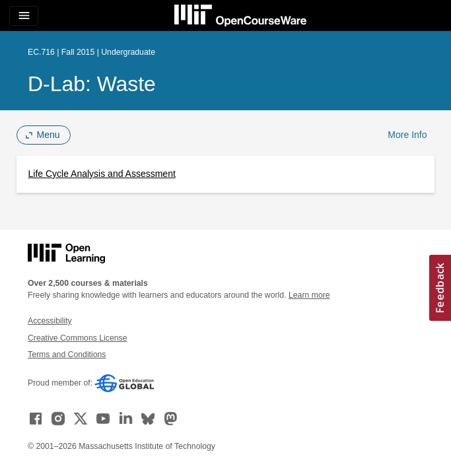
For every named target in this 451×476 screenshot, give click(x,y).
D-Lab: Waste (92, 84)
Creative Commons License (77, 338)
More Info (407, 135)
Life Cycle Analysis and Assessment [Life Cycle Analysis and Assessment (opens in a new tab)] (102, 174)
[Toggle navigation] (24, 16)
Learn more (309, 295)
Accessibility (50, 321)
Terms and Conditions (67, 355)
